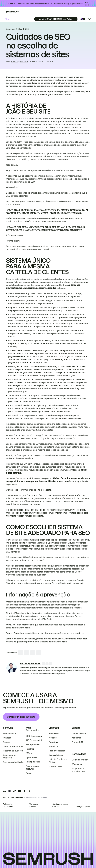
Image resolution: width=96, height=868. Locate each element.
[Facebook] (24, 791)
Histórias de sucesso (13, 751)
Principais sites (33, 762)
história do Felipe (75, 444)
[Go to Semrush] (12, 12)
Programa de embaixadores (78, 770)
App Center (31, 757)
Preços (6, 742)
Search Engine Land (15, 633)
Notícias (53, 738)
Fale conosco (55, 766)
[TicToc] (14, 791)
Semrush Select (56, 755)
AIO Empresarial (34, 740)
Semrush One (10, 733)
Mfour (29, 753)
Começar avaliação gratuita (21, 717)
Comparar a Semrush (13, 746)
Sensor (29, 773)
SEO (27, 29)
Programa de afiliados (13, 762)
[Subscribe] (56, 19)
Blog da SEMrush (14, 613)
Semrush (10, 29)
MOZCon (10, 625)
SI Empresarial (33, 745)
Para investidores (57, 751)
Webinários (77, 764)
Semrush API (78, 742)
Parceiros (53, 746)
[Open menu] (90, 12)
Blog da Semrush (80, 760)
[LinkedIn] (4, 791)
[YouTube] (19, 791)
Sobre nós (54, 733)
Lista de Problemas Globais (58, 761)
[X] (29, 791)
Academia (76, 738)
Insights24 (31, 749)
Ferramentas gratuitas (32, 767)
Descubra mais (89, 4)
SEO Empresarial (34, 736)
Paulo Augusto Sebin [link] (20, 62)
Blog (7, 19)
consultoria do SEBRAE (67, 130)
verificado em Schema (38, 369)
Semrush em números (9, 756)
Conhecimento (79, 733)
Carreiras (53, 742)
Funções (7, 738)
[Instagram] (9, 791)
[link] (12, 668)
